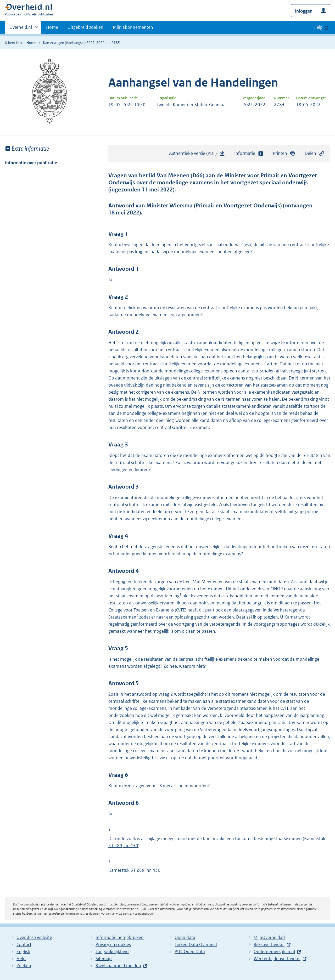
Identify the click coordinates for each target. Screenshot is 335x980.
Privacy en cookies (113, 944)
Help (21, 959)
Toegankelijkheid (112, 951)
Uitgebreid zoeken (85, 27)
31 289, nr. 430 (123, 846)
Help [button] (318, 27)
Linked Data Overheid (196, 944)
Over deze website (34, 937)
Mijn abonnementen (133, 27)
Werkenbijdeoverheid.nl (277, 959)
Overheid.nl (21, 29)
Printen (284, 153)
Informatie (249, 153)
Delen (315, 153)
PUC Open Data (190, 951)
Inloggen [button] (304, 11)
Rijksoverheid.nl (269, 944)
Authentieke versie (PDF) (197, 155)
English (23, 951)
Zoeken (24, 966)
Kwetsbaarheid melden (118, 966)
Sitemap (104, 959)
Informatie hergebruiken (120, 937)
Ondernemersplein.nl (274, 951)
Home (52, 27)
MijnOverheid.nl (269, 937)
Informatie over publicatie (31, 163)
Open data (185, 937)
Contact (24, 944)
